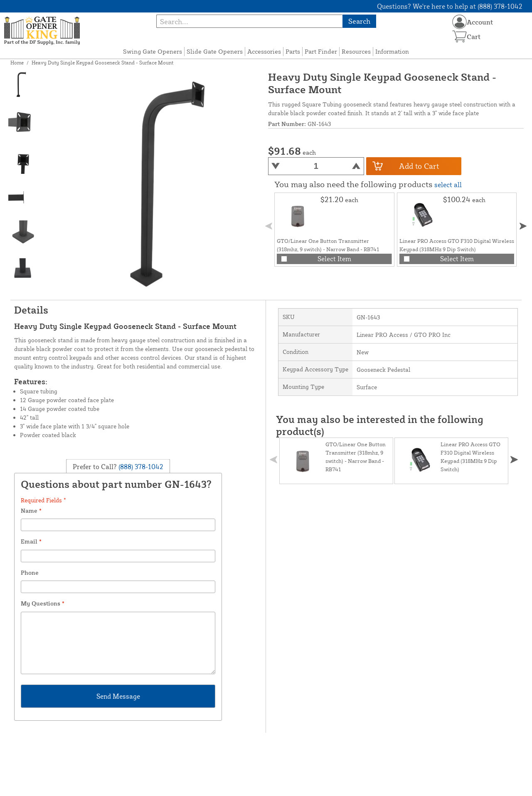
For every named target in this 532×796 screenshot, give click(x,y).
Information (392, 51)
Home (17, 63)
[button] (523, 226)
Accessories (264, 51)
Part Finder (321, 51)
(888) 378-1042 (140, 467)
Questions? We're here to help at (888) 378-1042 (450, 6)
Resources (356, 51)
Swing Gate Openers (153, 51)
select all (448, 185)
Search (359, 21)
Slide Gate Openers (215, 51)
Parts (293, 51)
